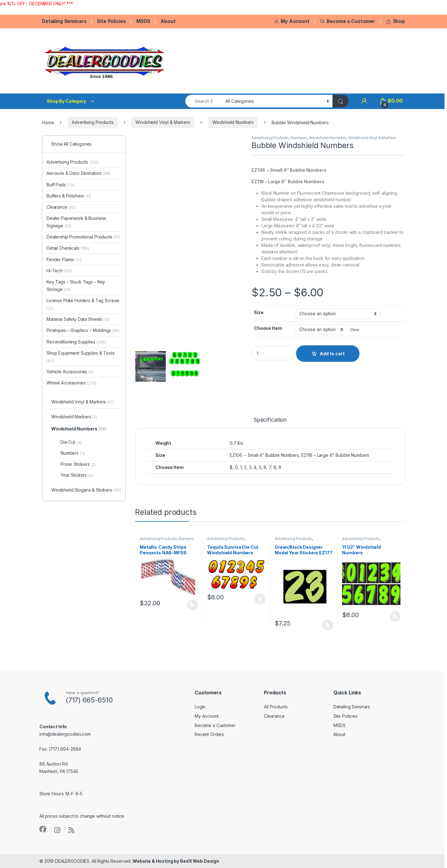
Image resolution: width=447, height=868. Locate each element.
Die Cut (71, 442)
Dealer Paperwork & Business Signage (76, 222)
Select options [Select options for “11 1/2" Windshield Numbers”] (395, 616)
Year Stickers (77, 475)
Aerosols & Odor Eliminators (79, 173)
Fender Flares (64, 259)
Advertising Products (93, 122)
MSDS (143, 21)
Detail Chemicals (68, 248)
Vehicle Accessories (70, 372)
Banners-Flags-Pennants (167, 541)
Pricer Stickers (78, 464)
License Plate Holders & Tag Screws (83, 304)
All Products (276, 707)
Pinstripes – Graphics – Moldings (83, 330)
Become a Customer (348, 21)
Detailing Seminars (64, 21)
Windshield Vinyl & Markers (163, 122)
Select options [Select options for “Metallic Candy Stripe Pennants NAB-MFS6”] (193, 605)
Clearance (61, 207)
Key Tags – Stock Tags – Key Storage (76, 286)
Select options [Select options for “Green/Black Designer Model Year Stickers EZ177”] (328, 625)
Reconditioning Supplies (76, 342)
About (168, 21)
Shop (395, 21)
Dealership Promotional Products (83, 237)
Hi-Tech (59, 271)
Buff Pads (60, 185)
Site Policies (111, 21)
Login (200, 707)
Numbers (299, 138)
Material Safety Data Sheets (78, 319)
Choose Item (268, 328)
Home (48, 122)
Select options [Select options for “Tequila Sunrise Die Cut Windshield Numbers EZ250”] (260, 599)
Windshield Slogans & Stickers (86, 490)
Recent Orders (209, 734)
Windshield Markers (74, 417)
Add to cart (332, 354)
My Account (291, 21)
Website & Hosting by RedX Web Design (176, 861)
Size (259, 312)
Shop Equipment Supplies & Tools (81, 357)
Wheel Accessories (72, 383)
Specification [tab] (270, 420)
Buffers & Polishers (69, 196)
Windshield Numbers (233, 122)
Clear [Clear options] (355, 330)
